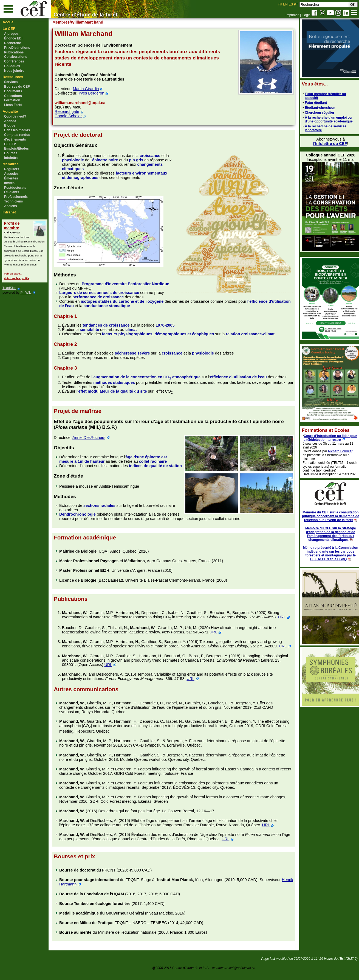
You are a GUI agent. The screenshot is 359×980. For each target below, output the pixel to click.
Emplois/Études (16, 148)
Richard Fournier (337, 451)
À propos (11, 34)
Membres (11, 164)
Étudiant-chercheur (317, 108)
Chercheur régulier (316, 113)
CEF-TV (10, 144)
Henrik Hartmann (77, 893)
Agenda (10, 121)
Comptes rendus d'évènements (17, 137)
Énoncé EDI (13, 38)
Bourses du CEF (17, 87)
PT (296, 4)
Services (11, 82)
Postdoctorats (15, 188)
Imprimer (292, 15)
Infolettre (11, 158)
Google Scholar (71, 116)
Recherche (12, 43)
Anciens (11, 206)
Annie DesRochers (91, 433)
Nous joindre (14, 71)
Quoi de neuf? (15, 116)
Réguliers (12, 169)
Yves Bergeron (94, 93)
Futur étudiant (313, 103)
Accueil (9, 22)
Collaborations (16, 57)
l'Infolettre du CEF (327, 144)
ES (291, 4)
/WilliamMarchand (89, 22)
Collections (13, 96)
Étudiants (12, 192)
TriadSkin (9, 288)
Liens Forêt (13, 105)
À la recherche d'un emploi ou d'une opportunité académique (326, 119)
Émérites (11, 178)
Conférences (14, 61)
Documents (13, 91)
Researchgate (69, 112)
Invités (9, 183)
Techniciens (13, 201)
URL (68, 622)
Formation (12, 100)
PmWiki (26, 293)
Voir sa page (12, 274)
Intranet (9, 212)
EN (285, 4)
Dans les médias (17, 130)
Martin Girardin (88, 89)
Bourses (11, 153)
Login (306, 15)
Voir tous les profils (16, 278)
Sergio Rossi (29, 251)
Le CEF (9, 29)
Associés (11, 174)
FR (280, 4)
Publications (14, 52)
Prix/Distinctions (17, 48)
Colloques (12, 66)
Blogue (10, 125)
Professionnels (16, 197)
